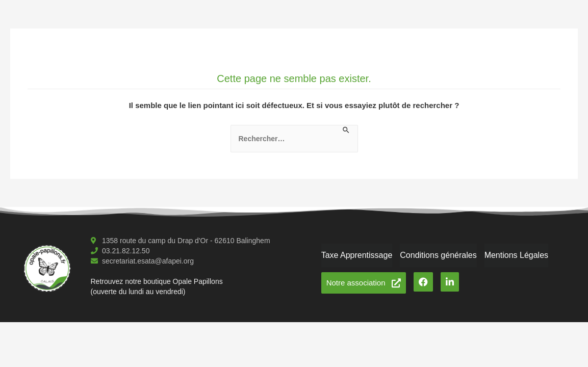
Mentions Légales (516, 255)
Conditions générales (438, 255)
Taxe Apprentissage (357, 255)
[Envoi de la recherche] (347, 130)
